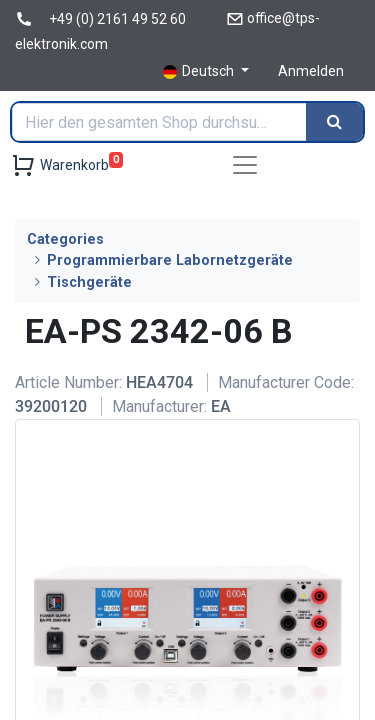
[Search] (334, 122)
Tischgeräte (89, 282)
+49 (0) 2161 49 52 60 (117, 19)
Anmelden (311, 71)
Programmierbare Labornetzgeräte (170, 260)
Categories (65, 239)
